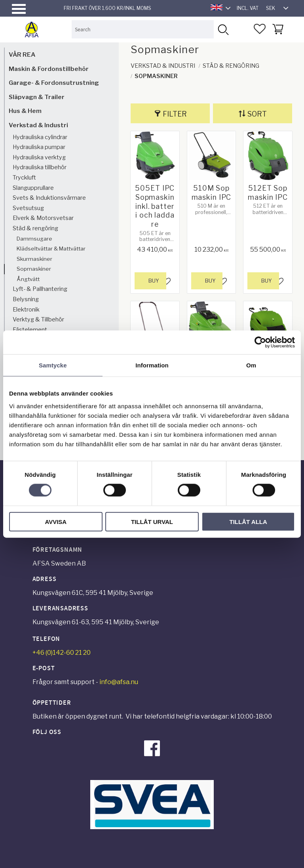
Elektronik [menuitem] (26, 310)
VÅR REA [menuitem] (22, 54)
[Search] (223, 29)
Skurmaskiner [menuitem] (34, 259)
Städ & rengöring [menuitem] (35, 228)
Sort (257, 114)
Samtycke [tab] (53, 365)
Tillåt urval (152, 521)
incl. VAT (248, 8)
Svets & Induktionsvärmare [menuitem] (49, 198)
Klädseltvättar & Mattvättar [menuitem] (51, 249)
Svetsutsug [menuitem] (28, 208)
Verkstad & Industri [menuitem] (38, 125)
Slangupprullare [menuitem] (33, 188)
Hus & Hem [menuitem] (25, 111)
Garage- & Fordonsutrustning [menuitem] (54, 83)
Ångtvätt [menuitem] (28, 279)
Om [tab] (251, 365)
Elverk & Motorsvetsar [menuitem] (43, 218)
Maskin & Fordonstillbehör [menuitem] (49, 69)
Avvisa (56, 521)
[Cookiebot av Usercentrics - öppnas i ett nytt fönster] (260, 342)
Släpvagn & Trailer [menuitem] (37, 97)
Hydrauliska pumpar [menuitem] (39, 147)
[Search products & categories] (143, 29)
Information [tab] (152, 365)
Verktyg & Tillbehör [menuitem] (38, 319)
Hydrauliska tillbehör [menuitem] (40, 167)
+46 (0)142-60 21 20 (62, 653)
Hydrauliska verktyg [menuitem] (39, 157)
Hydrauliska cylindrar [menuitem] (40, 137)
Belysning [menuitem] (26, 299)
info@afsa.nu (119, 682)
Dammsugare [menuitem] (34, 239)
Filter (175, 114)
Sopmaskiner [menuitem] (34, 269)
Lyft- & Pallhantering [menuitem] (40, 289)
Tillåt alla (248, 521)
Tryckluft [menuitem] (24, 178)
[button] (19, 9)
